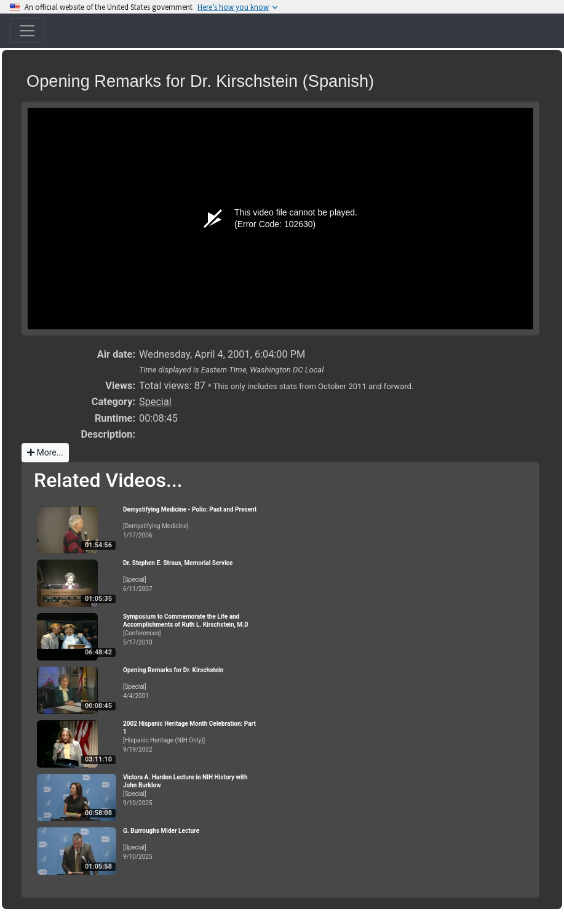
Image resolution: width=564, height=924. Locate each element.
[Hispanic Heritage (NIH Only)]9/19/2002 (191, 737)
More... (45, 452)
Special (155, 402)
